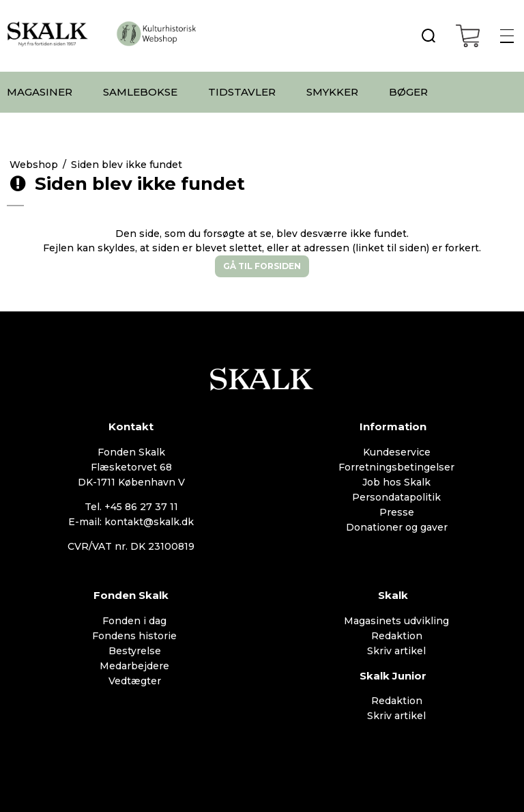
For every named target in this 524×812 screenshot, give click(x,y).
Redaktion (397, 636)
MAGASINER (40, 92)
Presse (397, 512)
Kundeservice (397, 452)
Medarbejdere (134, 666)
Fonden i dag (134, 621)
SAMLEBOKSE (140, 92)
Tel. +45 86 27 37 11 (131, 507)
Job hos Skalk (396, 482)
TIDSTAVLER (242, 92)
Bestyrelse (135, 651)
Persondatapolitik (396, 497)
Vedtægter (135, 681)
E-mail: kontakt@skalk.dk (131, 522)
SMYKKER (332, 92)
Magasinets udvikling (396, 621)
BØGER (408, 92)
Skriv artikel (396, 651)
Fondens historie (134, 636)
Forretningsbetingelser (396, 467)
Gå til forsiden (262, 266)
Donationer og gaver (397, 527)
